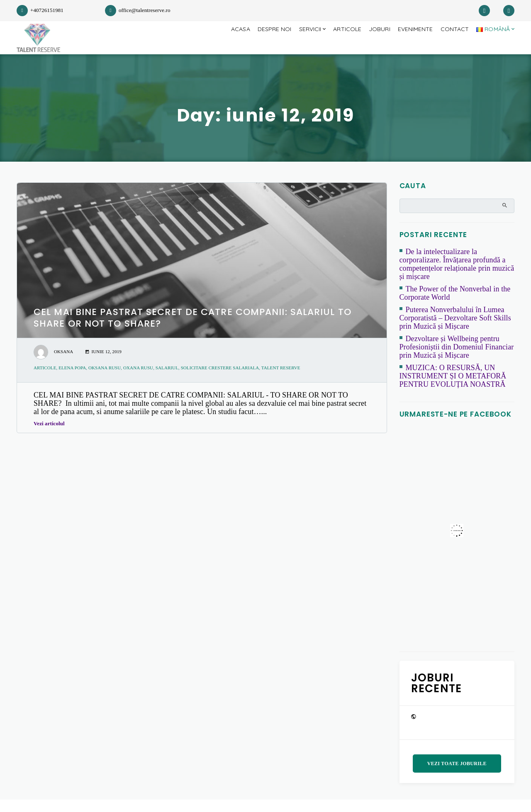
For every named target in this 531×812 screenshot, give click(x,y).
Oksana (63, 364)
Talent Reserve (281, 380)
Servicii (299, 44)
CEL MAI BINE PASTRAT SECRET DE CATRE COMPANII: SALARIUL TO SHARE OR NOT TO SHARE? (192, 330)
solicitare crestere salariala (220, 380)
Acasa (225, 44)
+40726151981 (40, 10)
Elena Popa (72, 380)
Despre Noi (261, 44)
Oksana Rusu (105, 380)
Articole (339, 44)
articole (45, 380)
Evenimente (410, 44)
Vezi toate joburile (457, 776)
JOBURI (373, 44)
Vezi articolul (51, 436)
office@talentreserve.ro (138, 10)
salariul (167, 380)
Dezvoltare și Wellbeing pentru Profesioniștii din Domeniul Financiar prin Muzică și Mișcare (457, 359)
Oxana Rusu (138, 380)
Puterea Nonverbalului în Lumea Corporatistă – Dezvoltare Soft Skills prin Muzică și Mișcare (455, 330)
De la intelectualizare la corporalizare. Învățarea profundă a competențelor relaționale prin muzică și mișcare (457, 276)
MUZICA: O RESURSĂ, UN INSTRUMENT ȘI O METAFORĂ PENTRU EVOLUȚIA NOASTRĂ (453, 388)
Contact (452, 44)
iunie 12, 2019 (104, 364)
